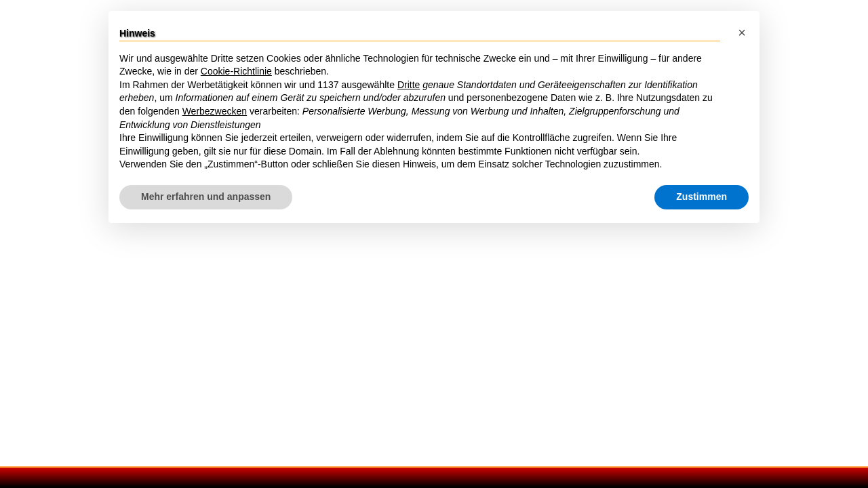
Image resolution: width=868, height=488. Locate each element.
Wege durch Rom (93, 52)
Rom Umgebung (558, 240)
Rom (19, 52)
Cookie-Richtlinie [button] (236, 73)
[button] (742, 33)
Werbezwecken (215, 112)
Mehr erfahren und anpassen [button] (206, 197)
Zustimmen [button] (702, 197)
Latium (537, 257)
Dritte (409, 85)
